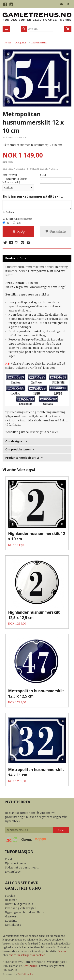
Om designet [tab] (15, 441)
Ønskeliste (55, 232)
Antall (43, 175)
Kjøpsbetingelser (16, 863)
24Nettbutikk (25, 974)
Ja (8, 223)
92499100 (30, 966)
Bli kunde (11, 900)
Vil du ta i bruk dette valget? (17, 219)
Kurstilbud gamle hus (19, 904)
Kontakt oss (13, 925)
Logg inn (11, 921)
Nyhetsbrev (13, 872)
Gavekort (11, 917)
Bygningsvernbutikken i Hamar (26, 912)
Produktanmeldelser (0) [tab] (22, 458)
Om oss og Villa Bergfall (21, 908)
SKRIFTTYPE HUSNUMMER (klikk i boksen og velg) (15, 179)
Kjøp (18, 232)
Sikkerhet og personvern (22, 868)
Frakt (9, 859)
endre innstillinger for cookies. (27, 955)
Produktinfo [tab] (14, 258)
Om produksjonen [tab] (18, 449)
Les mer (63, 951)
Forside (8, 43)
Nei (19, 223)
